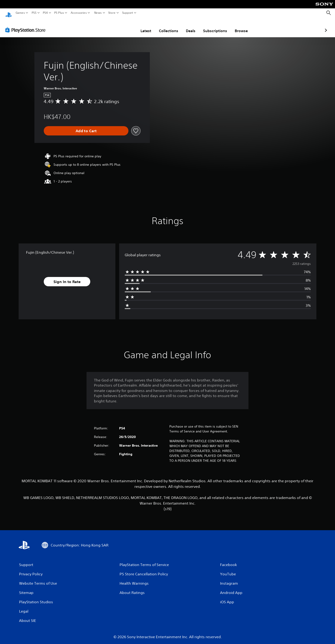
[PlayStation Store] (27, 25)
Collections (141, 26)
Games (20, 13)
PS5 (34, 13)
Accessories (79, 13)
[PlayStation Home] (9, 13)
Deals (163, 26)
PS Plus (59, 13)
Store (112, 13)
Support (128, 13)
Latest (119, 26)
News (98, 13)
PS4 (45, 13)
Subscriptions (188, 26)
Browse (214, 26)
